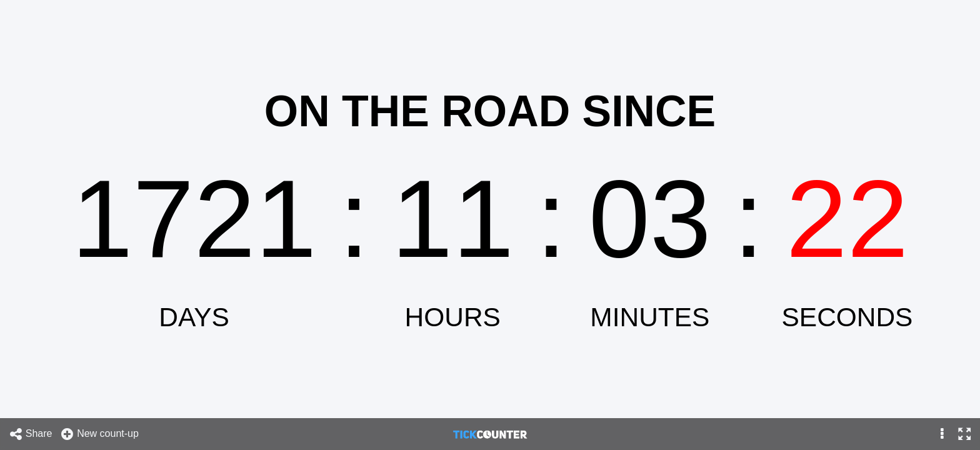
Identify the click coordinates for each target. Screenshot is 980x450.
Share (31, 434)
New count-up (99, 434)
